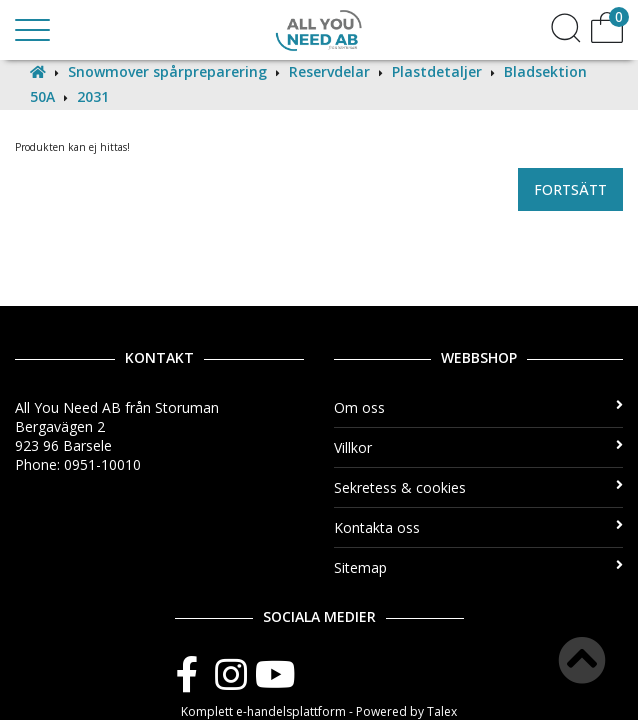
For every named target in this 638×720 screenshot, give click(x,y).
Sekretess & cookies (478, 487)
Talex (442, 711)
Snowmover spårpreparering (167, 71)
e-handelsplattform (291, 711)
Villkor (478, 447)
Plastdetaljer (437, 71)
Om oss (478, 407)
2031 (93, 96)
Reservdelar (329, 71)
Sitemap (478, 567)
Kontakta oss (478, 527)
